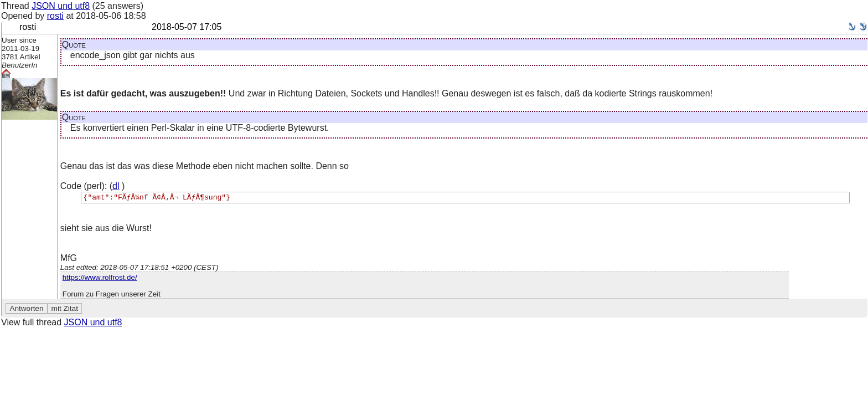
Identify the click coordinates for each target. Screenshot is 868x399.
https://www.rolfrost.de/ (100, 279)
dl (116, 186)
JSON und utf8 (61, 6)
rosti (55, 16)
